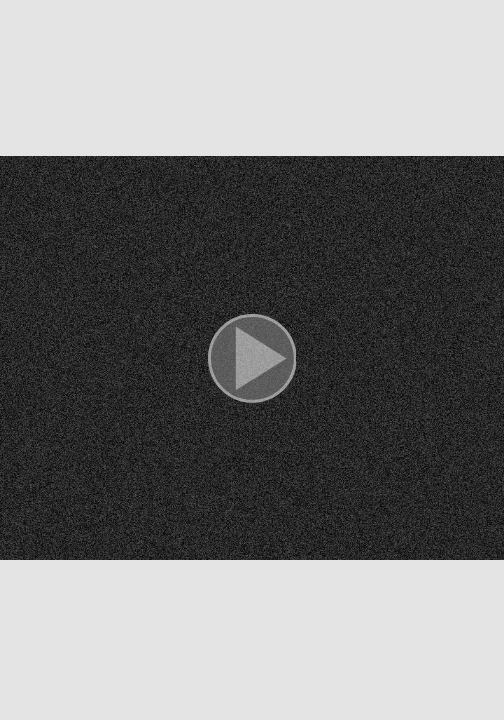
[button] (252, 360)
